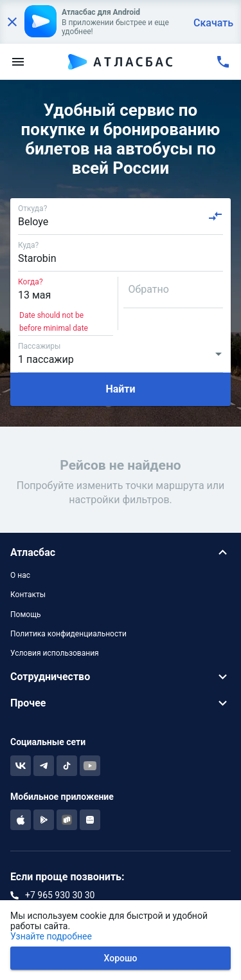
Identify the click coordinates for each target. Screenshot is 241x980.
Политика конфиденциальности (68, 634)
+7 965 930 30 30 (60, 895)
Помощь (26, 615)
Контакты (28, 595)
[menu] (18, 62)
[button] (121, 552)
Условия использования (55, 653)
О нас (20, 575)
